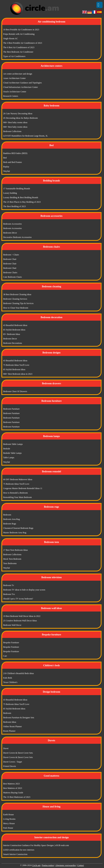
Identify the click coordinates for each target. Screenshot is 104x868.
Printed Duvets (10, 766)
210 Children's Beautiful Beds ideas (18, 673)
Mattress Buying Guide (13, 793)
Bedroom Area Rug (11, 519)
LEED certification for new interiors (19, 850)
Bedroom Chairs (10, 273)
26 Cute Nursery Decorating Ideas (18, 114)
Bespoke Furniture (11, 643)
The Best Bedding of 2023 (14, 206)
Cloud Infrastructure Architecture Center (21, 87)
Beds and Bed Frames (13, 162)
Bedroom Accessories (12, 224)
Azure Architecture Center (14, 78)
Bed (5, 158)
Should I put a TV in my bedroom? (18, 599)
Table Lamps (9, 458)
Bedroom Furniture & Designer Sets (19, 718)
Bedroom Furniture (11, 409)
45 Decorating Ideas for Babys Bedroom (20, 118)
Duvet (6, 748)
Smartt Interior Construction (15, 854)
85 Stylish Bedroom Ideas (14, 330)
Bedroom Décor (10, 233)
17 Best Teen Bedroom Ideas (15, 550)
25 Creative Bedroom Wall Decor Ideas (20, 621)
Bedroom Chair (10, 259)
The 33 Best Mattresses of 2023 (17, 797)
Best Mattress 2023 (11, 784)
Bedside (7, 449)
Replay (6, 167)
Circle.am (36, 865)
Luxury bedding (10, 193)
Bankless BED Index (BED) (15, 153)
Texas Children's (10, 682)
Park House (8, 828)
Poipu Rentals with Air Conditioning (19, 34)
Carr (5, 656)
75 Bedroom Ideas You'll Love (16, 365)
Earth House (9, 815)
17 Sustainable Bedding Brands (17, 189)
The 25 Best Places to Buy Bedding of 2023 (22, 202)
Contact (80, 865)
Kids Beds (8, 678)
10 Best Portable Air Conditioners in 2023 (21, 30)
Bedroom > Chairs (11, 255)
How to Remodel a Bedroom (15, 493)
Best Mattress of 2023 (13, 788)
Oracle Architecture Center (15, 92)
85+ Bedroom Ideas (12, 334)
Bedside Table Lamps (12, 453)
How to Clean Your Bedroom (16, 308)
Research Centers (11, 96)
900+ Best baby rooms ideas (15, 122)
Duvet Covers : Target (13, 762)
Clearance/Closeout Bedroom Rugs (18, 528)
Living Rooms (9, 819)
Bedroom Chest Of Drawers (15, 391)
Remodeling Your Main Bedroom (18, 497)
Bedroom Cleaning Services (15, 299)
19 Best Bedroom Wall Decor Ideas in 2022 (22, 616)
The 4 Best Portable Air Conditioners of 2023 (23, 43)
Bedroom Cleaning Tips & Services (18, 303)
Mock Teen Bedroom (12, 559)
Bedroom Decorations (13, 343)
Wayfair (7, 171)
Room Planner (9, 731)
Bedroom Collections (12, 131)
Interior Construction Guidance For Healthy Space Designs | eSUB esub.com (36, 845)
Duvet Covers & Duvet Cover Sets (18, 753)
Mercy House (9, 823)
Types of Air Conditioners (14, 56)
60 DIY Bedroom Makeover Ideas (18, 479)
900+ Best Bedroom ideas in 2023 (18, 374)
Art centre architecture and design (18, 74)
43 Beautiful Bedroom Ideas (15, 325)
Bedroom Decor (10, 339)
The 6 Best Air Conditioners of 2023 (19, 47)
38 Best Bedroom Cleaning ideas (17, 294)
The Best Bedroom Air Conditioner (18, 52)
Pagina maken (48, 865)
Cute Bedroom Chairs (13, 277)
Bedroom (7, 515)
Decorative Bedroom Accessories (17, 237)
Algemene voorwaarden (66, 865)
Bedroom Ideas (10, 722)
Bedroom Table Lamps (13, 444)
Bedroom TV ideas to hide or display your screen (24, 590)
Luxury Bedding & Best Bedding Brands (21, 197)
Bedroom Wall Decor (12, 625)
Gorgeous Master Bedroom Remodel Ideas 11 (23, 488)
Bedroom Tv (9, 585)
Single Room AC (10, 38)
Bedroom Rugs (10, 524)
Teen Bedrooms (10, 563)
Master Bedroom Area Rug (15, 533)
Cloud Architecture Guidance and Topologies (22, 83)
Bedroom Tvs (9, 594)
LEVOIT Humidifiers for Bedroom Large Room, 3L (26, 136)
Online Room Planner (13, 726)
